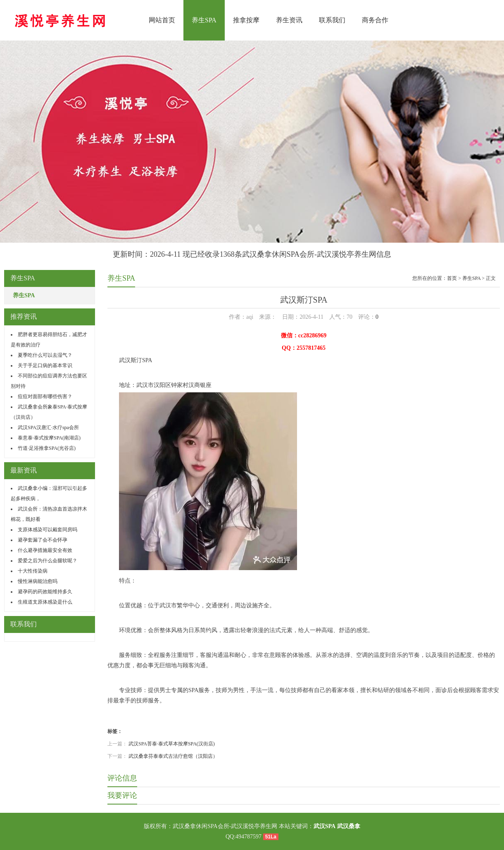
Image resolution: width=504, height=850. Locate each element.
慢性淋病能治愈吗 (38, 581)
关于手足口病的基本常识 (45, 365)
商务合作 (375, 20)
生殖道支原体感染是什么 (45, 602)
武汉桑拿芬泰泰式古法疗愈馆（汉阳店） (173, 756)
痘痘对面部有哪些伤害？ (45, 396)
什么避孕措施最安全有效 (45, 550)
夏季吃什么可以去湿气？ (45, 355)
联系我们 (332, 20)
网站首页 (162, 20)
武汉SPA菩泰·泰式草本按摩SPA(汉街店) (172, 744)
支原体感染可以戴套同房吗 (48, 530)
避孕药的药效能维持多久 (45, 592)
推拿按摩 (246, 20)
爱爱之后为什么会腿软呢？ (48, 561)
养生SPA (204, 20)
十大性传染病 (33, 571)
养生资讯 (289, 20)
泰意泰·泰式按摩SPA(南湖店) (49, 438)
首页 (452, 278)
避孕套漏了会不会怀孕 (43, 540)
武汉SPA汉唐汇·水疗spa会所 (48, 427)
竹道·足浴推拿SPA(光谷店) (47, 448)
